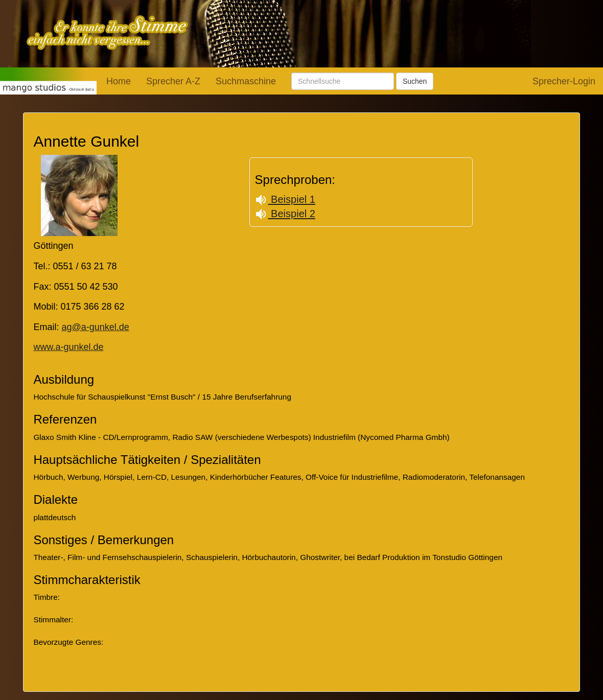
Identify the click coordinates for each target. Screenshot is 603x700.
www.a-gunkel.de (68, 347)
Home (119, 81)
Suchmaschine (246, 81)
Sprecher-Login (564, 81)
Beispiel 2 (285, 214)
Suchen (415, 81)
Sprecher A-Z (173, 81)
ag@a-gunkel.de (95, 327)
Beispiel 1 (285, 199)
